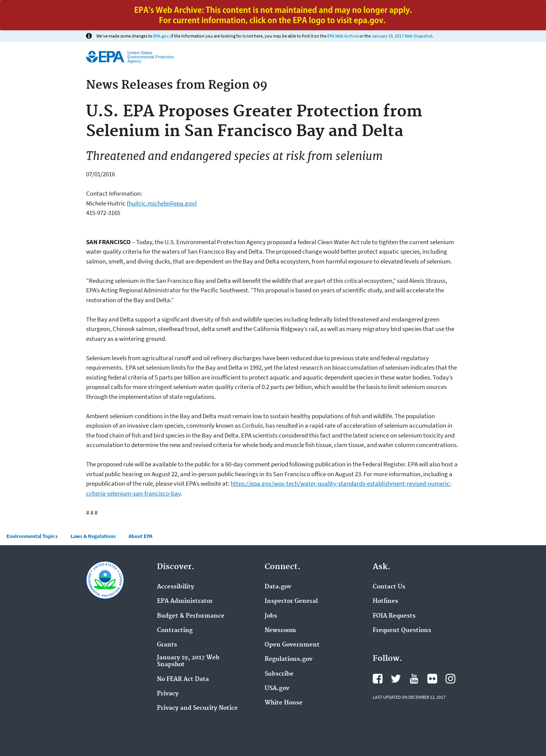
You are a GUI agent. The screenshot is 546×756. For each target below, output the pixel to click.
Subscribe (279, 674)
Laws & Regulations (93, 536)
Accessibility (176, 587)
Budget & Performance (191, 616)
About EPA (140, 536)
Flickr (432, 679)
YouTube (414, 679)
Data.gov (278, 587)
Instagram (450, 679)
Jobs (271, 616)
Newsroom (280, 631)
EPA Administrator (185, 601)
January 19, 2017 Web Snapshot (402, 36)
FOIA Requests (394, 616)
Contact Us (389, 587)
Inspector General (291, 601)
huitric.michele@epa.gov (162, 203)
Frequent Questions (402, 631)
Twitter (396, 679)
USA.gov (277, 689)
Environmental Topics (32, 536)
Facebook (378, 679)
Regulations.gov (289, 659)
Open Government (292, 645)
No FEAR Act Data (183, 679)
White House (284, 703)
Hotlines (385, 601)
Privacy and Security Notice (197, 708)
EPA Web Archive (343, 36)
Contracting (175, 631)
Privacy (168, 694)
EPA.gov (161, 36)
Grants (167, 645)
